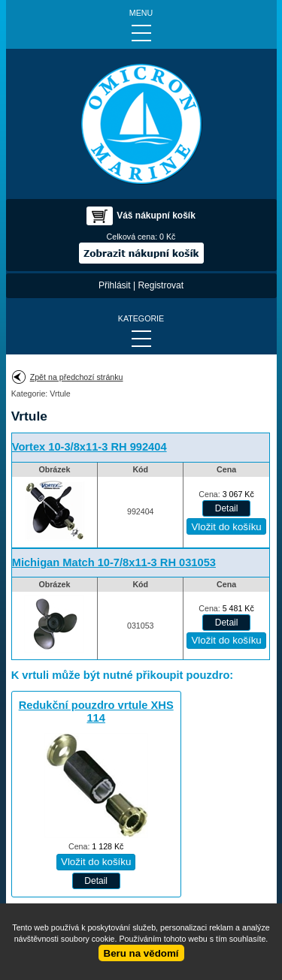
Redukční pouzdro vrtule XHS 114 (96, 712)
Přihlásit (115, 285)
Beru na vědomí (141, 953)
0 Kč (167, 237)
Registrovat (161, 285)
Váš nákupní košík (156, 216)
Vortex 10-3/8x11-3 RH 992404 (89, 447)
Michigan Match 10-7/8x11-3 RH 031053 (114, 562)
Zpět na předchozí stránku (77, 377)
